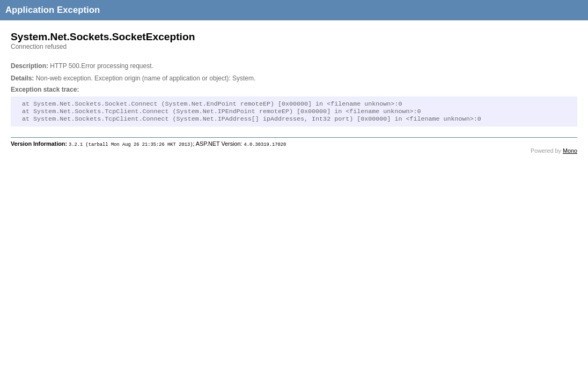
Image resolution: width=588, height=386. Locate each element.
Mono (570, 154)
